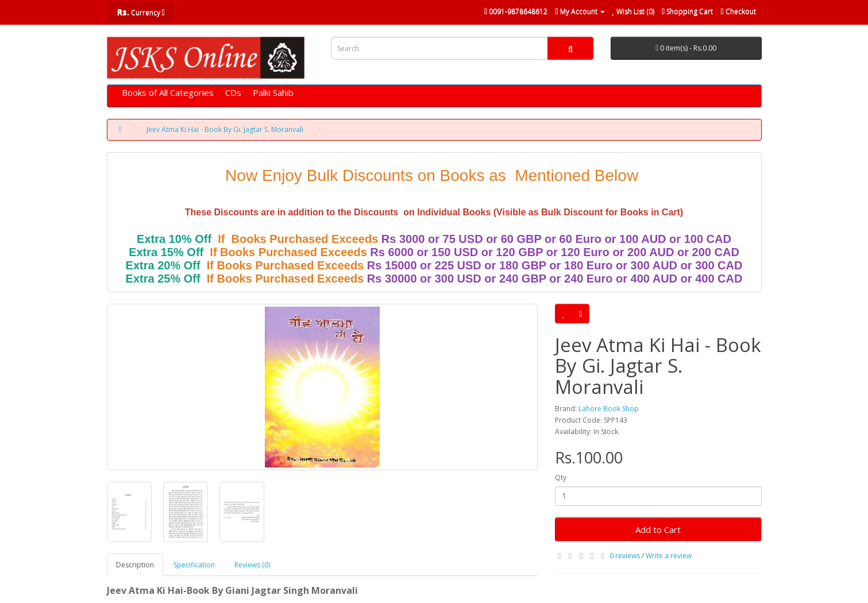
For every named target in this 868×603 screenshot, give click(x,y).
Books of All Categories (168, 92)
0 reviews (625, 556)
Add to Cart (658, 529)
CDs (233, 92)
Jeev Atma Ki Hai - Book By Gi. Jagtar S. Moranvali (225, 130)
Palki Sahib (273, 92)
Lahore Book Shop (609, 409)
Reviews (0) (252, 565)
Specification (194, 565)
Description (135, 565)
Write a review (669, 556)
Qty (561, 478)
